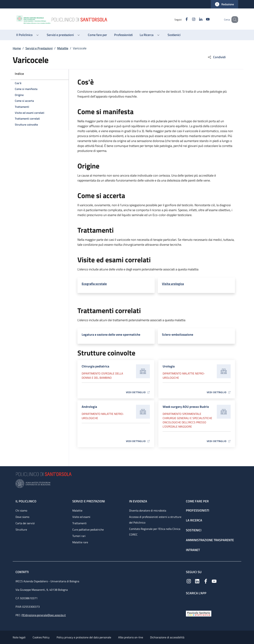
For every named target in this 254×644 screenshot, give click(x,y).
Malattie (63, 48)
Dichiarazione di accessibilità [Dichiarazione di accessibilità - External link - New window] (167, 637)
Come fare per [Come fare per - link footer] (197, 501)
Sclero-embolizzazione (178, 335)
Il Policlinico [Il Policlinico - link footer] (26, 501)
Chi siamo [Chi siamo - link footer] (21, 510)
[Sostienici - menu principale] (174, 35)
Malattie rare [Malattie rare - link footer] (80, 542)
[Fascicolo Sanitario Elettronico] (199, 613)
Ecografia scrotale (94, 284)
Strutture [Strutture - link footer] (21, 530)
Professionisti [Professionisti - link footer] (198, 510)
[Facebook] (182, 19)
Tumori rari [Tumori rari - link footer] (79, 536)
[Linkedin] (196, 19)
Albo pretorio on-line (131, 637)
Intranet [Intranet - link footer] (193, 550)
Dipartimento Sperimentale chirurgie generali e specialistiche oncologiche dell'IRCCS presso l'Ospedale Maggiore (187, 420)
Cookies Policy (41, 637)
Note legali (19, 637)
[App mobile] (189, 602)
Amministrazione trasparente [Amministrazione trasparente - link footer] (210, 540)
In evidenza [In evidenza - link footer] (138, 501)
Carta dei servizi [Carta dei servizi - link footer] (25, 523)
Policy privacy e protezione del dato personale (84, 637)
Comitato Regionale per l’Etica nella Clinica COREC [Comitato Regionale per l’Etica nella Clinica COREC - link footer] (155, 532)
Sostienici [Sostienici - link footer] (194, 530)
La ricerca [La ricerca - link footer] (194, 520)
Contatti (22, 572)
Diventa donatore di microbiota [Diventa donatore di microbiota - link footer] (148, 510)
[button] (224, 4)
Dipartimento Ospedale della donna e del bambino (102, 376)
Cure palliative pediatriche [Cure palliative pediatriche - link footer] (88, 530)
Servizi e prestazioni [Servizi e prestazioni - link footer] (89, 501)
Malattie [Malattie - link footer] (77, 510)
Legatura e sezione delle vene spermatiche (111, 335)
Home (17, 48)
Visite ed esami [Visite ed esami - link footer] (81, 517)
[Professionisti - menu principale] (123, 35)
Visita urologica (173, 284)
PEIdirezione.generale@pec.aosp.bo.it (44, 615)
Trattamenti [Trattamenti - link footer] (79, 523)
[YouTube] (203, 19)
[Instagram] (189, 19)
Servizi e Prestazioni (39, 48)
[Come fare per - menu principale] (97, 35)
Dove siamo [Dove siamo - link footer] (22, 517)
